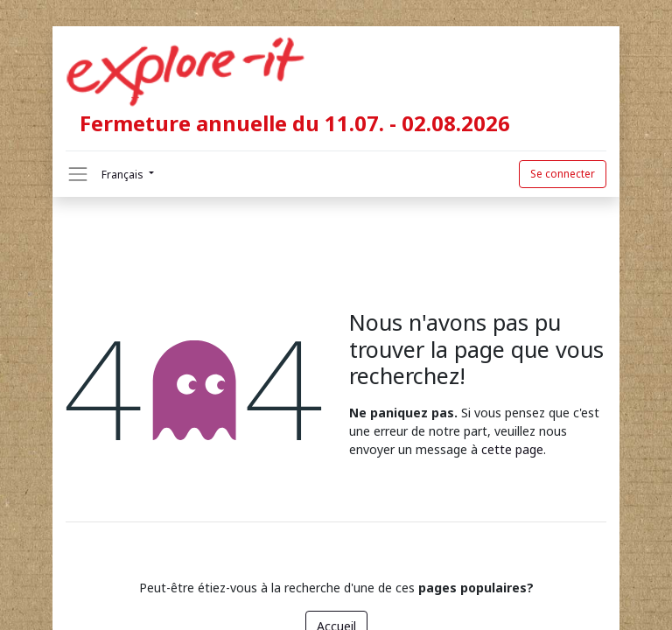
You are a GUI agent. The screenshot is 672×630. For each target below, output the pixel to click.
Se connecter (563, 174)
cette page (512, 449)
